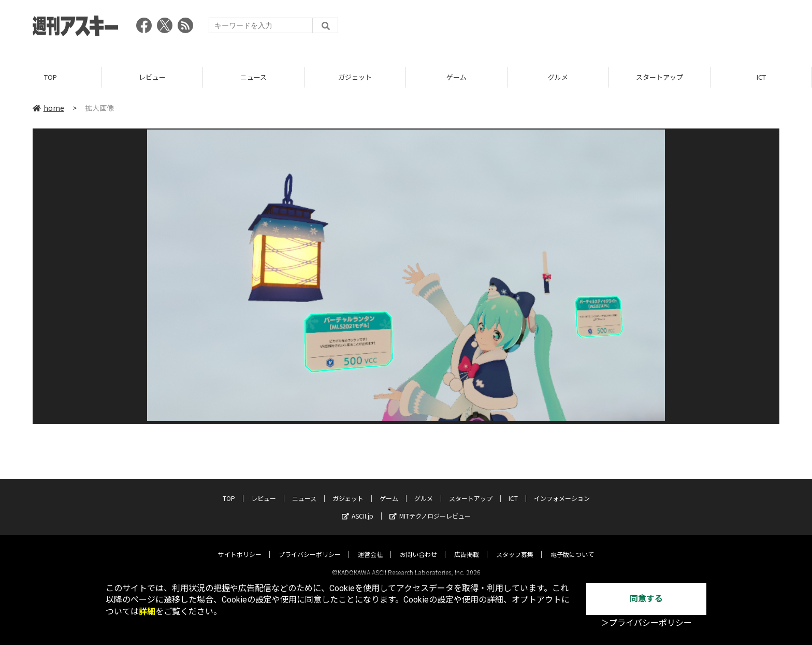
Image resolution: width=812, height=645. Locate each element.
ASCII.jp (358, 507)
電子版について (572, 545)
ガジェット (355, 77)
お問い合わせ (418, 545)
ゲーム (456, 77)
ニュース (253, 77)
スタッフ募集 (515, 545)
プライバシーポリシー (310, 545)
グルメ (558, 77)
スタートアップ (659, 77)
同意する (646, 599)
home (48, 108)
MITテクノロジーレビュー (430, 507)
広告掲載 (467, 545)
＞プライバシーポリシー (646, 623)
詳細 (147, 612)
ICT (761, 77)
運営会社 (370, 545)
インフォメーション (562, 489)
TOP (50, 77)
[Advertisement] (591, 28)
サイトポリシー (240, 545)
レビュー (152, 77)
